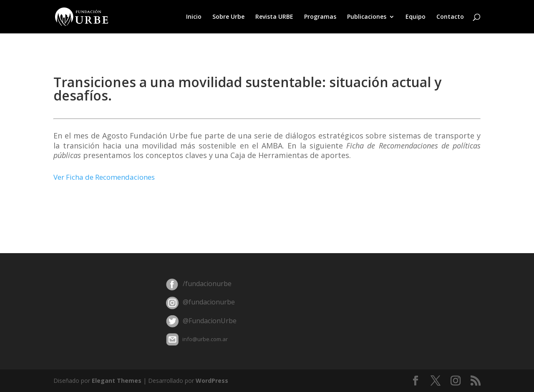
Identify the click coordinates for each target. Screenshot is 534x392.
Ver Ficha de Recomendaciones (104, 177)
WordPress (212, 381)
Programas (320, 17)
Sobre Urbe (228, 17)
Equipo (416, 17)
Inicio (194, 17)
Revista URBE (274, 17)
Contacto (450, 17)
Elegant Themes (117, 381)
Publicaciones (367, 17)
